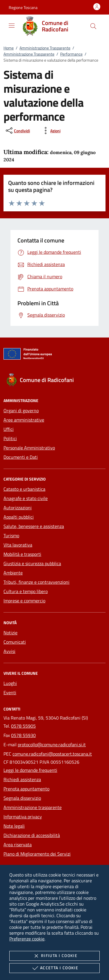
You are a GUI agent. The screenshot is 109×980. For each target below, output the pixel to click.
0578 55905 (23, 726)
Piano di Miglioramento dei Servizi (37, 854)
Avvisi (9, 651)
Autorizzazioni (18, 508)
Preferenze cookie (27, 939)
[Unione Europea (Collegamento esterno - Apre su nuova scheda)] (54, 355)
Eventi (10, 692)
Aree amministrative (24, 420)
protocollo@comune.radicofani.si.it (52, 745)
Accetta (54, 968)
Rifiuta (54, 956)
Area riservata (18, 845)
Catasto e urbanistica (24, 489)
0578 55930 (23, 735)
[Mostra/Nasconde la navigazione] (12, 26)
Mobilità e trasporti (22, 554)
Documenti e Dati (21, 457)
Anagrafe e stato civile (26, 498)
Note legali (14, 826)
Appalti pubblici (19, 517)
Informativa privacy (23, 817)
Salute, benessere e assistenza (34, 526)
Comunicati (15, 642)
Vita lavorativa (18, 545)
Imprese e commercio (24, 601)
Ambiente (13, 573)
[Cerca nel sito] (93, 26)
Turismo (11, 535)
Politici (10, 438)
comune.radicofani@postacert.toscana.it (52, 754)
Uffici (9, 429)
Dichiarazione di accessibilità (32, 835)
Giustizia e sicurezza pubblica (32, 563)
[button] (23, 7)
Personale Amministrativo (29, 448)
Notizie (10, 633)
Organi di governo (21, 410)
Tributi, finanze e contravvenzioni (36, 582)
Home (9, 48)
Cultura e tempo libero (26, 591)
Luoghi (10, 683)
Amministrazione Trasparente (45, 48)
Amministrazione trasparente (33, 807)
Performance (71, 54)
